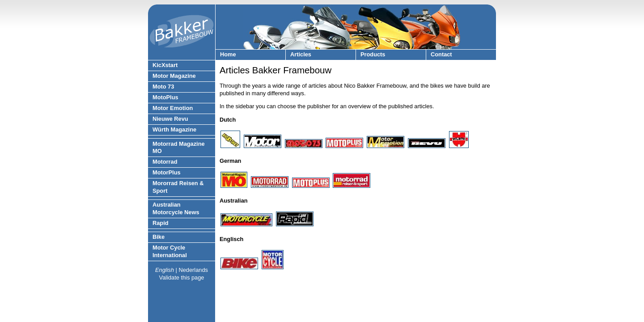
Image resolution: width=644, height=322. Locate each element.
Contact (441, 54)
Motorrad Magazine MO (179, 148)
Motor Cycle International (170, 251)
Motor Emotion (173, 108)
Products (373, 54)
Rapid (161, 223)
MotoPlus (165, 97)
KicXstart (165, 65)
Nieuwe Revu (170, 119)
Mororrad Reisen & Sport (178, 187)
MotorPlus (167, 172)
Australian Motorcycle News (176, 208)
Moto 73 (163, 87)
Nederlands (193, 270)
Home (228, 54)
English (165, 270)
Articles (301, 54)
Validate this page (182, 278)
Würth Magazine (174, 129)
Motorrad (165, 162)
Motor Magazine (174, 76)
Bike (159, 237)
